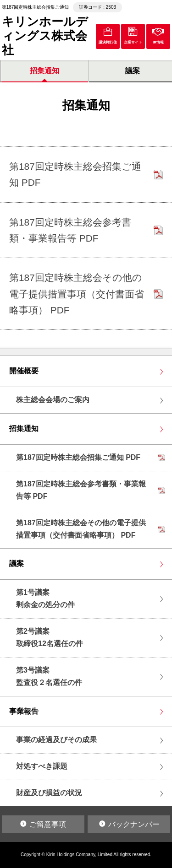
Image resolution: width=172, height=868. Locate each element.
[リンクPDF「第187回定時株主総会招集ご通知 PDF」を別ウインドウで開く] (86, 175)
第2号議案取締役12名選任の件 (50, 637)
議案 (17, 563)
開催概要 (24, 371)
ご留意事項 (48, 824)
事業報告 (24, 711)
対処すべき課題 (42, 766)
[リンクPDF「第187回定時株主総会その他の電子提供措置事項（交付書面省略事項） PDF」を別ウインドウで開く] (86, 294)
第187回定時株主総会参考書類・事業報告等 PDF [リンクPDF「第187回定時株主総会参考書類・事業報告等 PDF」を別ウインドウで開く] (81, 490)
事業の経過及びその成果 (56, 740)
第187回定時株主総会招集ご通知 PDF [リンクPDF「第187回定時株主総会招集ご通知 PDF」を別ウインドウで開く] (78, 457)
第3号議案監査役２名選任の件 (49, 676)
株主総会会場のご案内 (53, 400)
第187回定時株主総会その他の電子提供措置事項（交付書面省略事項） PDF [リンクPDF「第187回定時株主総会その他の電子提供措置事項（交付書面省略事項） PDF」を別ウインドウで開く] (81, 529)
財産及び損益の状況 (49, 793)
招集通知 (44, 71)
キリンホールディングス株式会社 (45, 36)
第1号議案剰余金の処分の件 (45, 598)
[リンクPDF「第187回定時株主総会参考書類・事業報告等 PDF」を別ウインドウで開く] (86, 230)
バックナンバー (134, 824)
